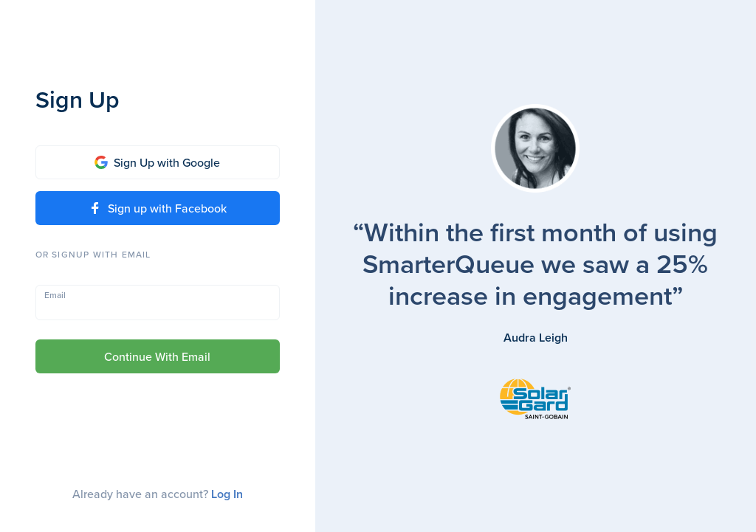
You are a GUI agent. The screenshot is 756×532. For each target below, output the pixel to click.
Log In (227, 494)
